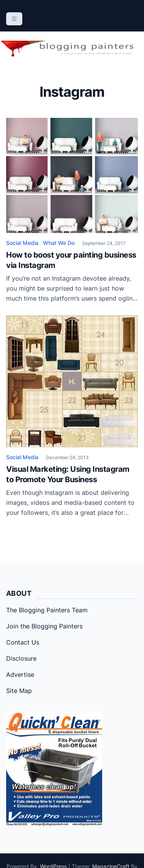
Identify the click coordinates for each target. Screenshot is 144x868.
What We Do (59, 243)
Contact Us (23, 642)
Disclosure (21, 658)
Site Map (19, 691)
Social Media (22, 243)
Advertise (20, 675)
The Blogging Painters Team (47, 610)
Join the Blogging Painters (44, 626)
